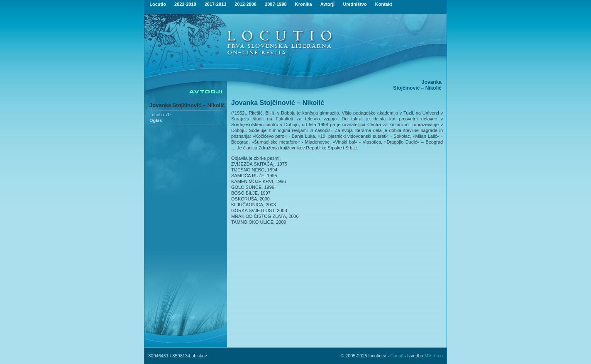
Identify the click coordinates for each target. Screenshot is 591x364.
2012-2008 (245, 4)
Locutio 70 (160, 115)
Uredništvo (355, 4)
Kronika (304, 4)
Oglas (156, 120)
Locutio (158, 4)
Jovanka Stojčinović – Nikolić (187, 105)
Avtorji (327, 4)
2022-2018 (185, 4)
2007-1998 (276, 4)
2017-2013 (216, 4)
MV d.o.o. (434, 356)
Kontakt (384, 4)
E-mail (397, 356)
